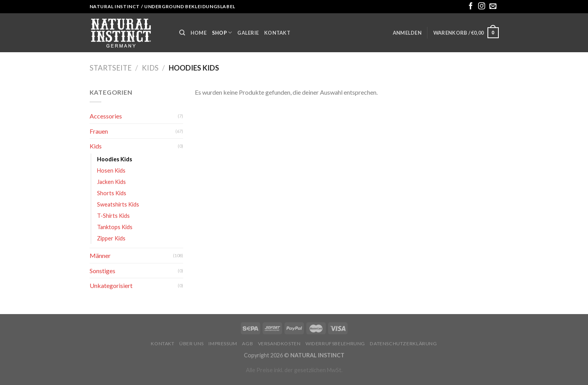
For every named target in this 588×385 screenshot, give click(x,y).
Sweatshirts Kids (118, 204)
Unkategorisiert (111, 285)
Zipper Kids (111, 238)
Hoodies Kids (115, 159)
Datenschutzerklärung (403, 343)
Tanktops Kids (115, 227)
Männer (100, 255)
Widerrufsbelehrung (335, 343)
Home (199, 33)
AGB (247, 343)
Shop (222, 33)
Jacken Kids (111, 182)
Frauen (99, 131)
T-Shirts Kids (113, 216)
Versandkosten (279, 343)
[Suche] (182, 33)
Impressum (223, 343)
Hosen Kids (111, 170)
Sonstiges (102, 271)
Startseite (111, 68)
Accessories (106, 116)
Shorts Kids (112, 193)
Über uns (192, 343)
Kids (150, 68)
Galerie (248, 33)
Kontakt (277, 33)
